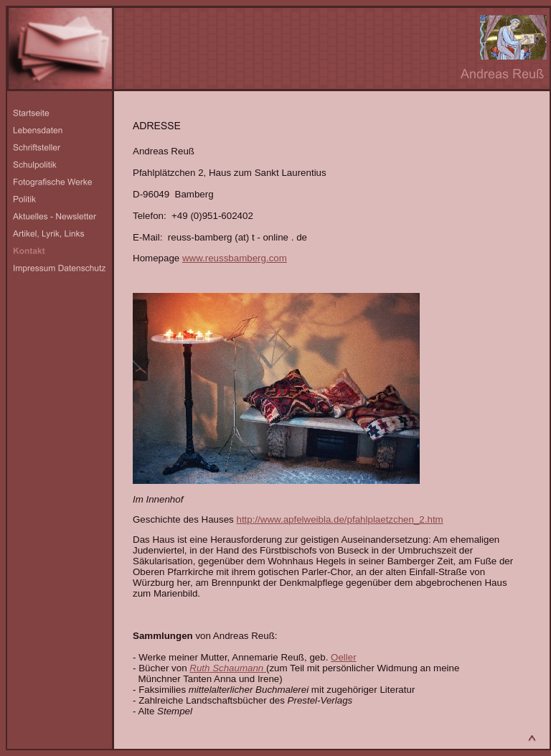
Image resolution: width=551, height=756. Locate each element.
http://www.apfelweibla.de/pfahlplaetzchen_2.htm (339, 519)
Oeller (344, 657)
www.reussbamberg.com (235, 258)
